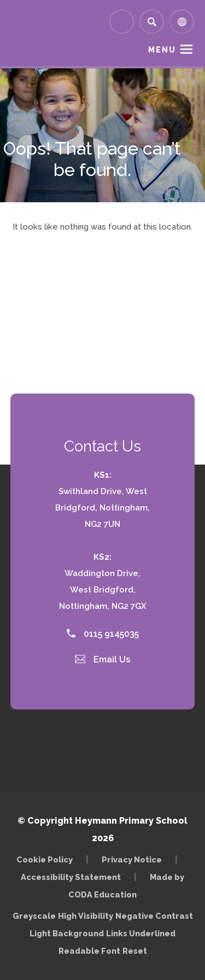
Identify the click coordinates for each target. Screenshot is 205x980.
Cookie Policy (45, 859)
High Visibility (86, 916)
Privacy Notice (132, 859)
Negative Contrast (154, 916)
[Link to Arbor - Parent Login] (122, 22)
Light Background (67, 933)
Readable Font (89, 951)
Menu (162, 50)
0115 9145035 (103, 634)
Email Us (103, 659)
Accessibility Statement (71, 877)
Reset (135, 951)
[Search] (152, 22)
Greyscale (34, 916)
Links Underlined (141, 933)
